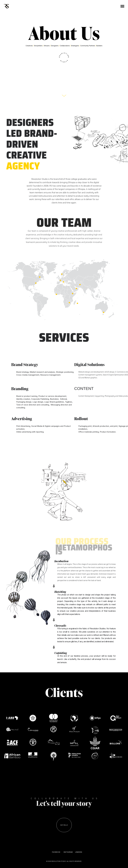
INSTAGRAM (68, 852)
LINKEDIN (79, 852)
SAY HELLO (64, 825)
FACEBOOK (56, 852)
